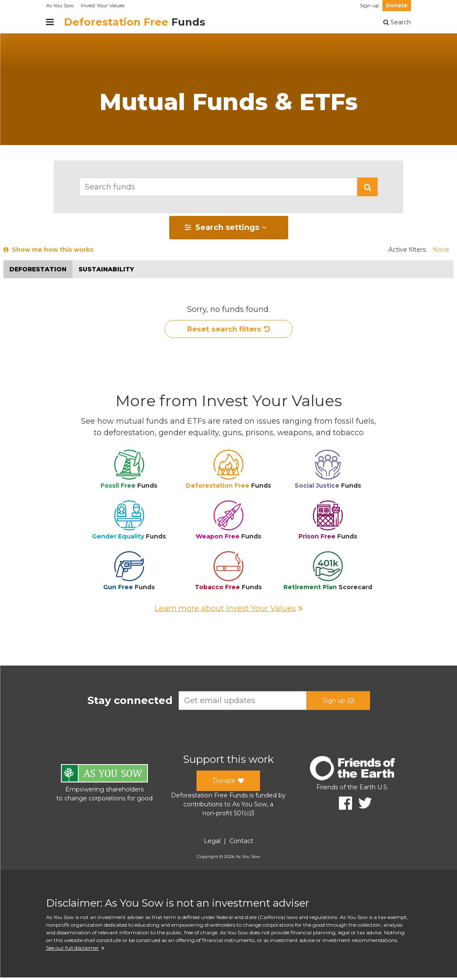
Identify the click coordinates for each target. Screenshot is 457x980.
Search (397, 22)
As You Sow (60, 5)
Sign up (369, 5)
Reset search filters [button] (229, 331)
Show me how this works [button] (48, 250)
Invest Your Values (103, 5)
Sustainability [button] (106, 269)
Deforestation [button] (38, 269)
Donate (397, 5)
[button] (367, 187)
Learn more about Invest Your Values (229, 611)
